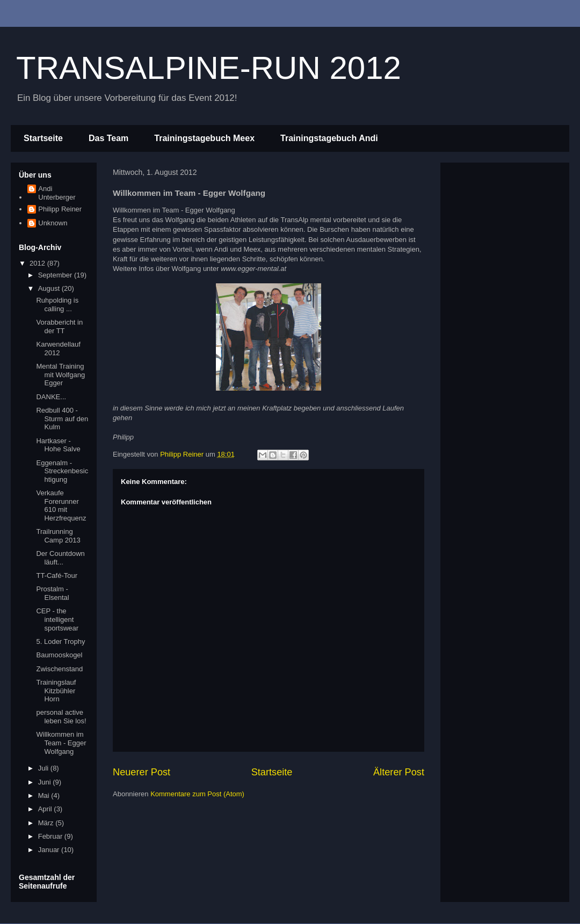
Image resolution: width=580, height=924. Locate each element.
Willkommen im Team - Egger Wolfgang (61, 743)
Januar (50, 850)
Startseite (43, 138)
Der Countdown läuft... (60, 558)
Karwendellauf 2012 (58, 349)
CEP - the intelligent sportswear (57, 619)
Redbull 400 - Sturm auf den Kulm (62, 419)
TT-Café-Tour (57, 575)
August (50, 288)
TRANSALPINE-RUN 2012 (209, 68)
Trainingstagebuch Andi (329, 138)
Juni (45, 782)
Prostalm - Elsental (52, 593)
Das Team (108, 138)
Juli (44, 768)
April (46, 809)
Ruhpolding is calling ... (57, 305)
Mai (45, 795)
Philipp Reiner (60, 209)
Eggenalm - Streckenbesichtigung (62, 471)
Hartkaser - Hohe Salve (58, 445)
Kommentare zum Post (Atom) (197, 794)
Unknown (53, 223)
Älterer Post (399, 772)
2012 (38, 263)
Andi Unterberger (57, 193)
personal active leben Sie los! (61, 717)
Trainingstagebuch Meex (204, 138)
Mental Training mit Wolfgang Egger (60, 375)
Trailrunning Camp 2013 (58, 536)
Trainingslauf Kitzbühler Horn (56, 691)
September (56, 275)
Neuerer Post (142, 772)
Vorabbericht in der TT (59, 327)
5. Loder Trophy (60, 641)
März (47, 823)
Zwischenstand (59, 669)
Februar (51, 836)
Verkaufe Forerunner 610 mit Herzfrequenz (61, 505)
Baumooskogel (59, 655)
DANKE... (51, 397)
